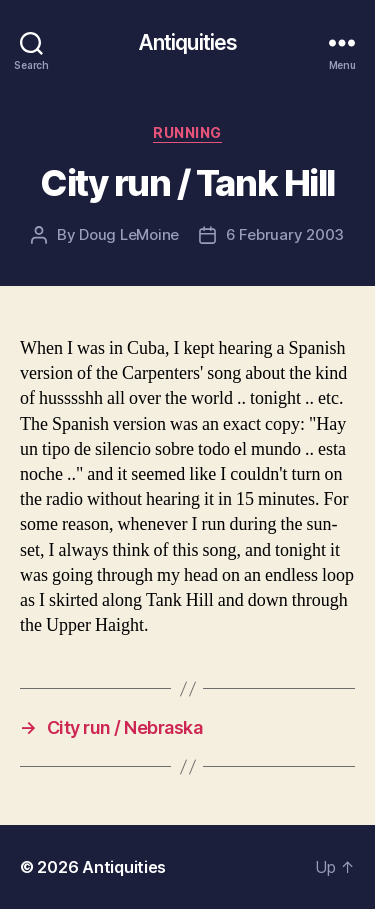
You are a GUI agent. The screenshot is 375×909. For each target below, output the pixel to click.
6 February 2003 (285, 234)
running (187, 132)
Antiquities (187, 42)
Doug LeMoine (129, 234)
